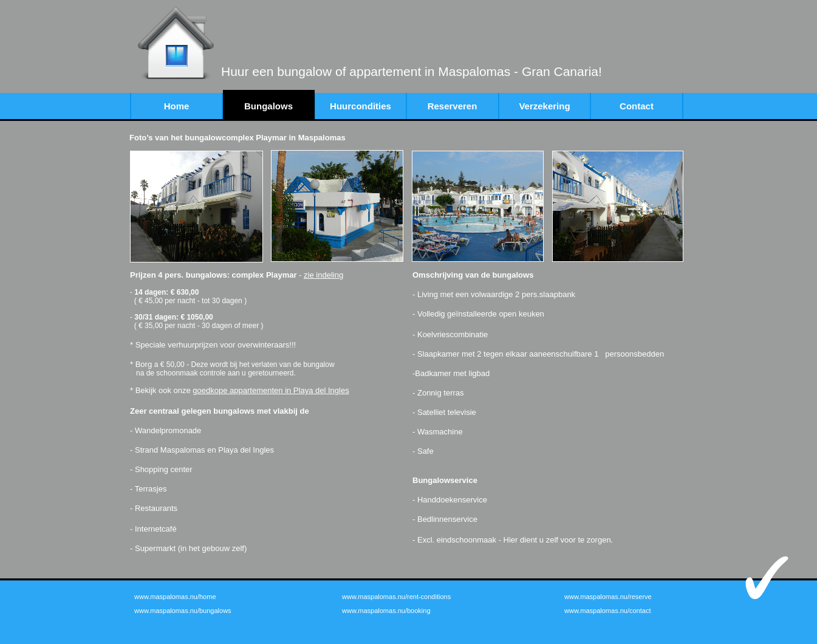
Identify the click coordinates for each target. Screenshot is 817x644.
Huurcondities (361, 106)
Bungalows (268, 106)
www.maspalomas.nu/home (175, 597)
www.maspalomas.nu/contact (607, 611)
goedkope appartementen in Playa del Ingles (271, 390)
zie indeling (323, 275)
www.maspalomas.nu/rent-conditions (396, 597)
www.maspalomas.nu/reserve (608, 597)
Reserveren (453, 106)
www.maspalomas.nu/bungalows (183, 611)
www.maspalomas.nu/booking (386, 611)
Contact (637, 106)
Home (177, 106)
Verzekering (544, 106)
